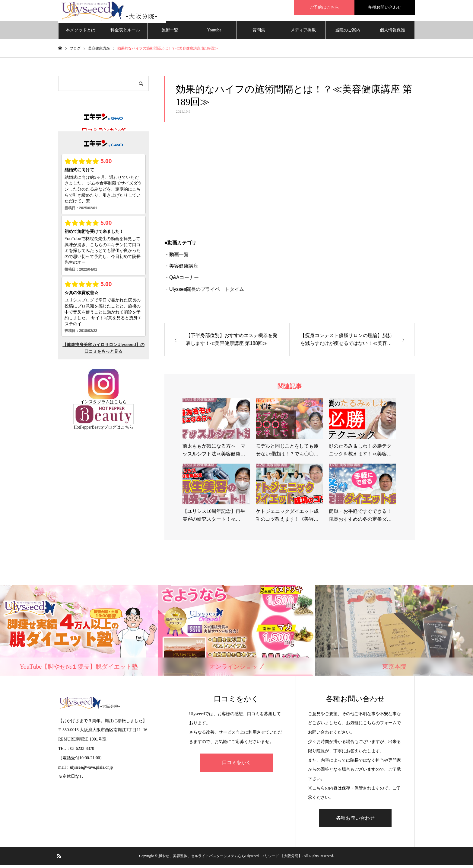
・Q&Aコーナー (182, 280)
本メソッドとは (81, 33)
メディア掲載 (303, 33)
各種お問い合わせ (385, 7)
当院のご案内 (348, 33)
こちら (120, 405)
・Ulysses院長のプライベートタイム (204, 292)
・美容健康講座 (181, 269)
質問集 (259, 33)
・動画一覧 (176, 257)
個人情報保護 (392, 33)
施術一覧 (170, 33)
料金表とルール (125, 33)
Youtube (214, 33)
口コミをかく (237, 765)
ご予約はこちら (324, 7)
